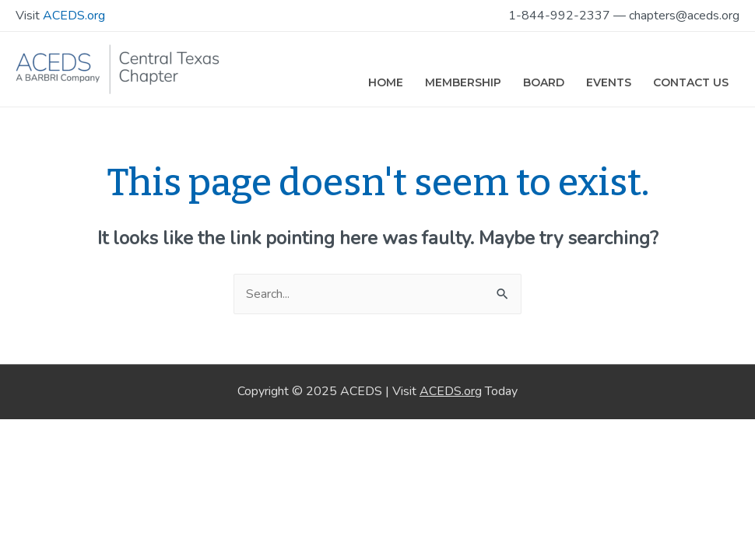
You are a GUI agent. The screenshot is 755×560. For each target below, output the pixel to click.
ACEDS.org (74, 16)
